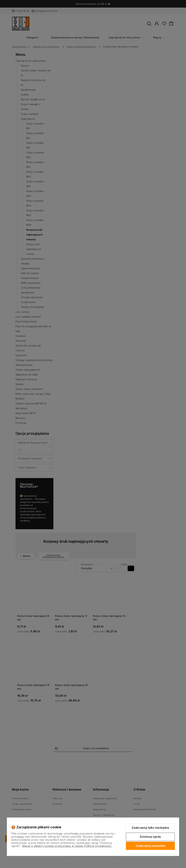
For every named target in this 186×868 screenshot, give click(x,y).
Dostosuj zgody (150, 837)
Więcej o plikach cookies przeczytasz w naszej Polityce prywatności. (67, 846)
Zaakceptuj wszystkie (150, 846)
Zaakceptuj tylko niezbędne (150, 828)
